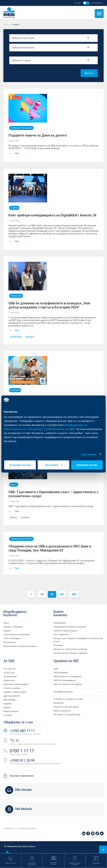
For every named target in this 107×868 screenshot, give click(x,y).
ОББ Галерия (9, 700)
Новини (7, 708)
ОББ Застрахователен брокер (68, 684)
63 (42, 594)
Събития (14, 208)
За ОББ (9, 661)
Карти (6, 623)
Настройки (54, 465)
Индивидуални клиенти (15, 614)
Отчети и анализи (12, 688)
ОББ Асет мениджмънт (65, 680)
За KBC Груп (9, 673)
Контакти (8, 715)
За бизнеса (97, 3)
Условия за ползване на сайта (68, 699)
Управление (9, 680)
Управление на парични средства (70, 627)
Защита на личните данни (66, 707)
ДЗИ (56, 669)
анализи (25, 517)
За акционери (10, 677)
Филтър (89, 73)
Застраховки (10, 642)
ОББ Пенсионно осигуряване (67, 677)
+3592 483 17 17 (22, 731)
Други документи (12, 696)
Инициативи (16, 296)
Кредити (7, 631)
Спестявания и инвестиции (17, 635)
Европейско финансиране (16, 684)
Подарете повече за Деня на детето (38, 135)
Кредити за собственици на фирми (70, 649)
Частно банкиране (12, 638)
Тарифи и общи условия (15, 692)
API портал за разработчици (67, 715)
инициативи (16, 337)
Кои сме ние (9, 669)
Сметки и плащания (13, 627)
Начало (7, 25)
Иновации (15, 390)
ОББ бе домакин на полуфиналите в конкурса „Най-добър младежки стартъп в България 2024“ (50, 305)
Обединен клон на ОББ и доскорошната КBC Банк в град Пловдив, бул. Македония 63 (50, 548)
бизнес (14, 517)
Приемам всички (87, 465)
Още (14, 153)
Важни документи (62, 711)
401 (74, 594)
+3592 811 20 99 (22, 760)
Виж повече (89, 454)
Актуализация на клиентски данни (20, 646)
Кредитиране (60, 623)
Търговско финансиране (65, 631)
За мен (77, 3)
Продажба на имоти (63, 692)
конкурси (30, 337)
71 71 (14, 741)
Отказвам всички (20, 465)
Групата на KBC (66, 661)
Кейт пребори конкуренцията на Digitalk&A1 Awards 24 (52, 215)
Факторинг (59, 645)
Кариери (7, 704)
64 (52, 594)
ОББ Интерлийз (61, 673)
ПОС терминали (61, 635)
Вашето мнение (11, 711)
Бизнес (14, 485)
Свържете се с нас (18, 722)
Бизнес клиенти (60, 614)
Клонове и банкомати (22, 776)
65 (62, 594)
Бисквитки (58, 703)
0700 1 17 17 (22, 751)
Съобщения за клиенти (21, 128)
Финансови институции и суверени (70, 653)
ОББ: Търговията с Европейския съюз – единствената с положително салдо (53, 494)
